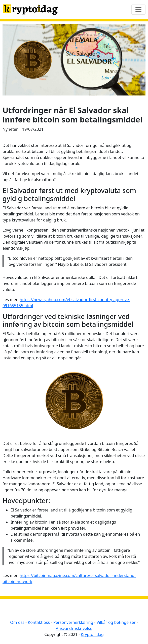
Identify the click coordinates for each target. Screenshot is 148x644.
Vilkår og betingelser (116, 622)
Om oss (17, 622)
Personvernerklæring (73, 622)
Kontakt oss (39, 622)
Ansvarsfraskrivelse (74, 628)
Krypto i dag (92, 634)
